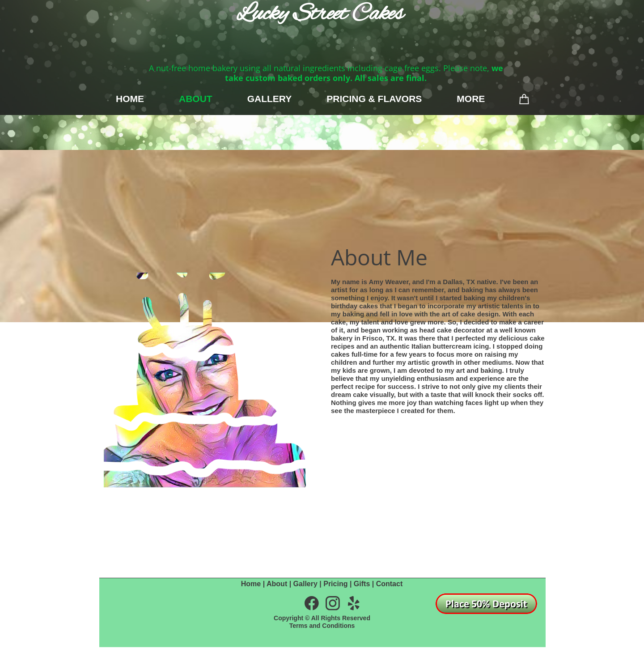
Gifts (362, 584)
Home (251, 584)
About (277, 584)
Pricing (335, 584)
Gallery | (309, 584)
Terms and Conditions (322, 626)
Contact (390, 584)
